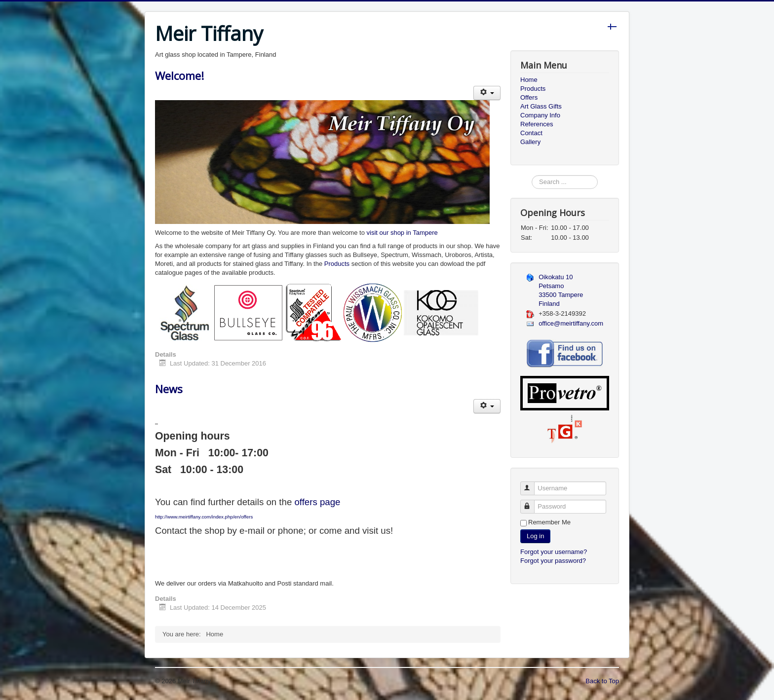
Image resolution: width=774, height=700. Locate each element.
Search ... (532, 175)
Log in (535, 536)
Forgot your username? (554, 552)
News (169, 389)
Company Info (540, 115)
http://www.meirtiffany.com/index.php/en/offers (204, 517)
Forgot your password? (553, 561)
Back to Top (602, 681)
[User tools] (487, 93)
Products (337, 264)
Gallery (530, 142)
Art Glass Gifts (541, 106)
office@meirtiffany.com (571, 323)
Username (532, 484)
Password (532, 502)
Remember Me (549, 522)
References (537, 124)
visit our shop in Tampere (402, 233)
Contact (531, 133)
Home (529, 80)
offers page (317, 502)
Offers (529, 97)
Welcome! (179, 75)
